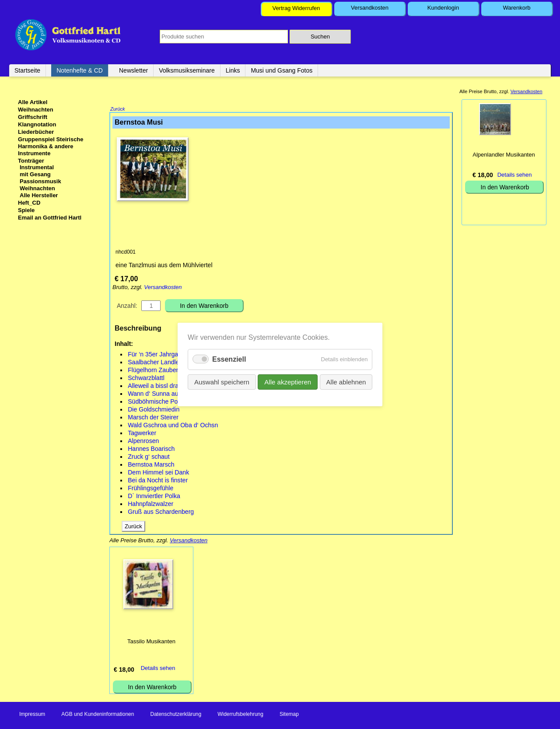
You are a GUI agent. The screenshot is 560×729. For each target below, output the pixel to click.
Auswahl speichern (222, 382)
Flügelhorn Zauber (153, 371)
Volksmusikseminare (187, 70)
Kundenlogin (443, 8)
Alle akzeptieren (288, 382)
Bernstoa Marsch (151, 465)
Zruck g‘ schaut (149, 457)
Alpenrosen (143, 442)
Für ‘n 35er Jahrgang (156, 355)
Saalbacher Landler (154, 363)
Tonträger (31, 161)
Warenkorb (516, 8)
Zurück (118, 110)
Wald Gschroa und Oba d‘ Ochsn (173, 426)
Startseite (27, 70)
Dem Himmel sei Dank (158, 473)
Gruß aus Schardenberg (161, 513)
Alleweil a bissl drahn (156, 387)
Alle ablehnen (346, 382)
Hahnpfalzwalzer (150, 505)
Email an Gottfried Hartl (50, 218)
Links (233, 70)
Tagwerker (142, 434)
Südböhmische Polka (157, 402)
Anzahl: (127, 307)
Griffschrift (33, 117)
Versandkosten (370, 8)
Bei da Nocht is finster (158, 481)
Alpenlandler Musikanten (504, 155)
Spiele (26, 210)
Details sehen (158, 669)
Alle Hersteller (39, 195)
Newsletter (133, 70)
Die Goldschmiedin (154, 410)
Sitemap (289, 715)
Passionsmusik (40, 181)
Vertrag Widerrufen (296, 8)
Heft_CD (29, 203)
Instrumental (37, 167)
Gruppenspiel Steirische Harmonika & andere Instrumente (51, 146)
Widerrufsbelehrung (240, 715)
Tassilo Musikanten (151, 642)
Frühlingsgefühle (150, 489)
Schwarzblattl (146, 379)
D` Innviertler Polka (154, 497)
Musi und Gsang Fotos (282, 70)
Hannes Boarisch (151, 450)
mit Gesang (35, 174)
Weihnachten (36, 110)
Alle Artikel (33, 102)
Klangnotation (37, 124)
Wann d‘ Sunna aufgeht (160, 394)
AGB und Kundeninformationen (98, 715)
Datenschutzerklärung (176, 715)
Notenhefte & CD (80, 70)
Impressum (32, 715)
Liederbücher (36, 132)
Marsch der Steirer (153, 418)
